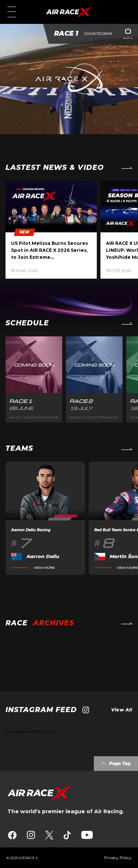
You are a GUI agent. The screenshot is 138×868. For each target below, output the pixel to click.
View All (122, 710)
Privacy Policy (118, 858)
